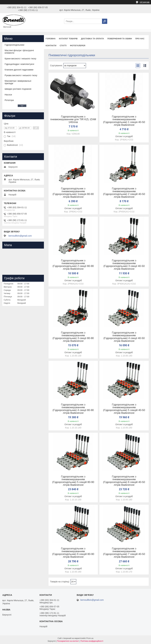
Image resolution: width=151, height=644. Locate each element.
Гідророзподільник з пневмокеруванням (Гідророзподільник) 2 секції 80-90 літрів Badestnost (73, 265)
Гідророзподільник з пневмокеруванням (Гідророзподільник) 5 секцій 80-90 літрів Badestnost (73, 481)
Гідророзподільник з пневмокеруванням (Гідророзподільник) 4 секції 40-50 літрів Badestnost (124, 337)
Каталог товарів (68, 39)
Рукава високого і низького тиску (21, 75)
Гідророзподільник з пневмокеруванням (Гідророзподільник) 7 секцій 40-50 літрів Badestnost (124, 553)
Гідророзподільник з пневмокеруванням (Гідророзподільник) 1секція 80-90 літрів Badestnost (73, 193)
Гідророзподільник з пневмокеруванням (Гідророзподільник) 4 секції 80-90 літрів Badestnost (73, 409)
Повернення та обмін (120, 39)
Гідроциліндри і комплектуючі (19, 64)
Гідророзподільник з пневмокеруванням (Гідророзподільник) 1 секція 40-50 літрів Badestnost (124, 121)
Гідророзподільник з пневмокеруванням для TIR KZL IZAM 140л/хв (73, 119)
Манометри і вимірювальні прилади (18, 82)
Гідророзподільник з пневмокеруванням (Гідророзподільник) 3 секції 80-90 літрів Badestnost (73, 337)
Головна (51, 39)
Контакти (51, 46)
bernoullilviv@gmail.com (20, 236)
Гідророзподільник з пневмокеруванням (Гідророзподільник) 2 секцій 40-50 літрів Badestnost (124, 193)
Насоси (8, 95)
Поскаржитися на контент (68, 641)
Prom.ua (90, 638)
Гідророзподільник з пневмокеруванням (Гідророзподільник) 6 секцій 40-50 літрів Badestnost (124, 481)
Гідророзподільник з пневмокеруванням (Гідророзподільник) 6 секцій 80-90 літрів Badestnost (73, 553)
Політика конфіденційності (92, 641)
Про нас (140, 39)
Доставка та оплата (92, 39)
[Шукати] (105, 21)
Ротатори (9, 100)
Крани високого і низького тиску (20, 59)
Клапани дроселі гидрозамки (19, 70)
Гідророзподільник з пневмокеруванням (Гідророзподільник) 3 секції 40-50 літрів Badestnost (124, 265)
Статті (63, 46)
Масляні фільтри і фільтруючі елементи (19, 52)
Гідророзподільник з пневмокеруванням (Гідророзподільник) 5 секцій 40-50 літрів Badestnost (124, 409)
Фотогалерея (78, 46)
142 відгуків (145, 2)
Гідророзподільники (14, 45)
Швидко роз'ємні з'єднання (18, 89)
